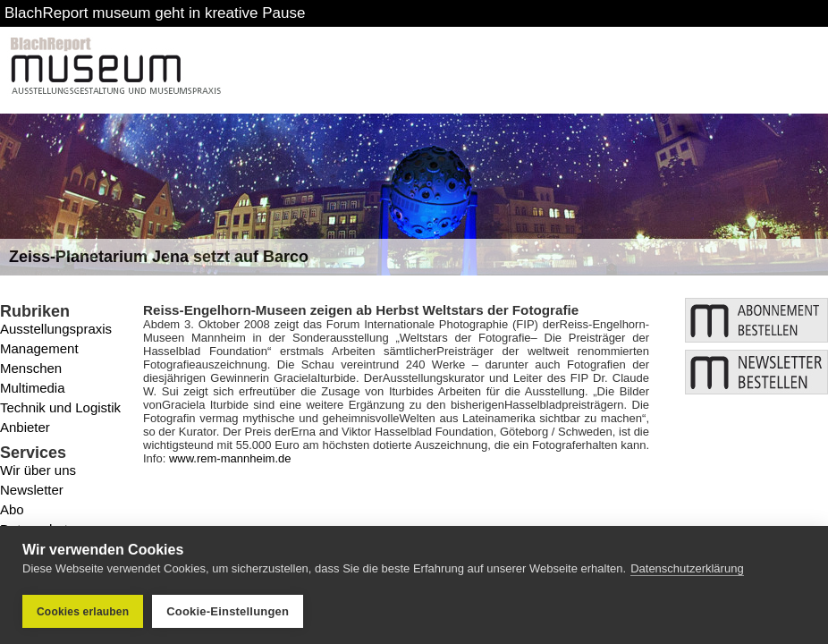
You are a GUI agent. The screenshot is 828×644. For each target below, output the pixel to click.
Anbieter (25, 427)
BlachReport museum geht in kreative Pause (155, 13)
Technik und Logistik (60, 407)
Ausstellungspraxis (56, 329)
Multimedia (33, 388)
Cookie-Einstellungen (228, 611)
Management (39, 348)
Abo (12, 509)
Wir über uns (38, 470)
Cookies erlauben (83, 612)
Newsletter (32, 490)
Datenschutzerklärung (687, 568)
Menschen (31, 368)
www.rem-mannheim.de (230, 458)
